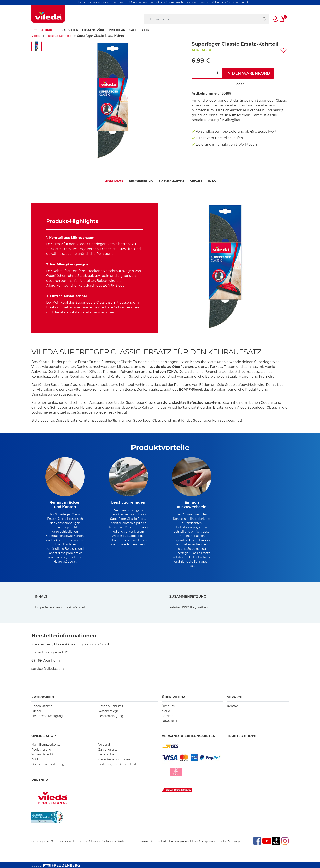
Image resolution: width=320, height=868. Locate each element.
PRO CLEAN (117, 30)
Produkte (46, 30)
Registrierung (41, 750)
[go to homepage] (48, 14)
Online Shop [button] (44, 736)
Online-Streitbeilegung (48, 764)
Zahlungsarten (109, 750)
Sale (133, 30)
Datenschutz (107, 754)
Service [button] (235, 697)
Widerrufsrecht (42, 754)
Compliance (208, 841)
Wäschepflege (108, 711)
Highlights (114, 181)
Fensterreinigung (111, 716)
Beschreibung (141, 181)
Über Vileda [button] (174, 697)
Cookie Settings (229, 841)
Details (196, 181)
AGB (35, 759)
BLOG (145, 30)
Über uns (168, 706)
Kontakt (233, 706)
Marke (166, 711)
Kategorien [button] (43, 697)
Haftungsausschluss (183, 841)
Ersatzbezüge (93, 30)
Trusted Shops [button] (242, 736)
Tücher (36, 711)
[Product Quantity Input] (207, 73)
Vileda (36, 36)
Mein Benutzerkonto (46, 745)
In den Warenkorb (248, 73)
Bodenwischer (42, 706)
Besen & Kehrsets (59, 36)
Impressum (140, 841)
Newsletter (170, 721)
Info (212, 181)
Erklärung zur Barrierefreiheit (119, 764)
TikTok (276, 839)
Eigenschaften (171, 181)
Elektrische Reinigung (47, 716)
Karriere (168, 716)
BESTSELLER (69, 30)
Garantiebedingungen (114, 759)
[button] (276, 19)
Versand (104, 745)
